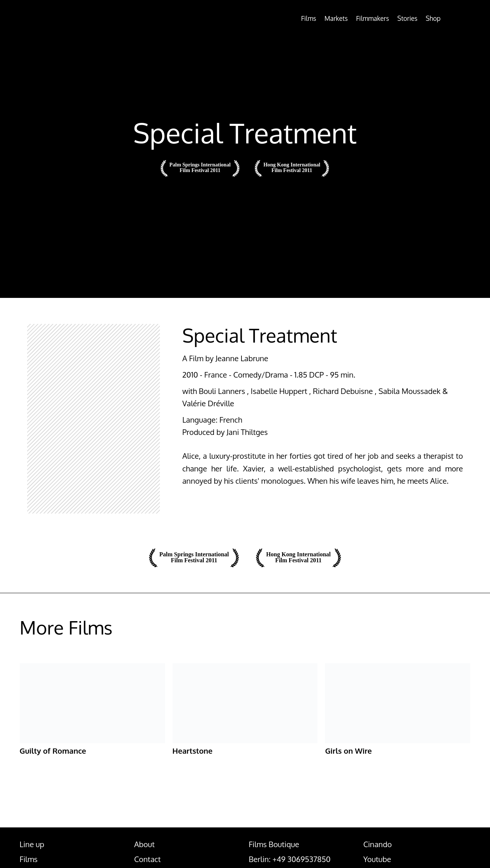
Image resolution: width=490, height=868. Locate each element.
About (144, 845)
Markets (312, 19)
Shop (427, 19)
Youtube (377, 860)
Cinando (377, 845)
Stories (396, 19)
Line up (32, 845)
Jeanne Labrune (242, 358)
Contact (147, 860)
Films (279, 19)
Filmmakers (355, 19)
